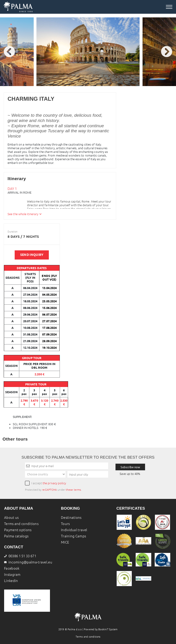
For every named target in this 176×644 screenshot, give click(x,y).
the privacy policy (54, 483)
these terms (73, 490)
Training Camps (73, 536)
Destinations (71, 518)
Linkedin (11, 581)
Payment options (18, 530)
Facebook (12, 568)
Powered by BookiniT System (101, 629)
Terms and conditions (21, 524)
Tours (65, 524)
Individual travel (74, 530)
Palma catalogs (16, 536)
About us (11, 518)
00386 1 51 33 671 (20, 556)
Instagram (12, 575)
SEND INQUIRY (32, 255)
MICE (65, 542)
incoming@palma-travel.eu (30, 562)
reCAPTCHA (49, 490)
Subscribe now (130, 467)
